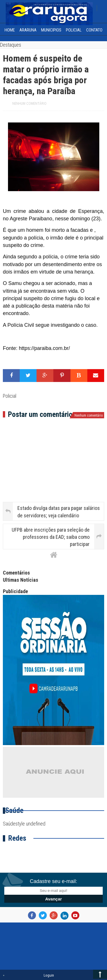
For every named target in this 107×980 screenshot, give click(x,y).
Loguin (49, 975)
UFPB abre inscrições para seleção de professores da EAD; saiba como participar (51, 537)
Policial (74, 30)
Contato (94, 30)
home (10, 30)
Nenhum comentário (29, 104)
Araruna (28, 30)
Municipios (51, 30)
